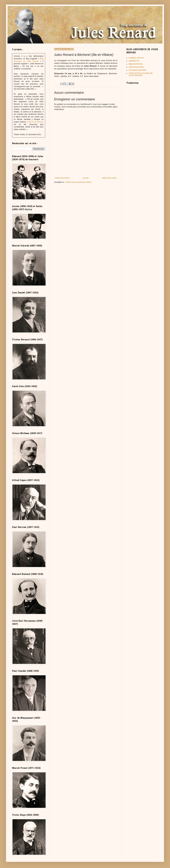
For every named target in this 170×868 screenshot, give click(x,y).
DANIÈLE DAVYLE (136, 58)
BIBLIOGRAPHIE (136, 64)
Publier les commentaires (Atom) (79, 182)
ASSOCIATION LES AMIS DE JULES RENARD (141, 74)
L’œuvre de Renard (35, 122)
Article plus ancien (109, 178)
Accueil (86, 178)
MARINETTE (134, 61)
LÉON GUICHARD (136, 67)
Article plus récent (62, 178)
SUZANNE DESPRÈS (138, 70)
